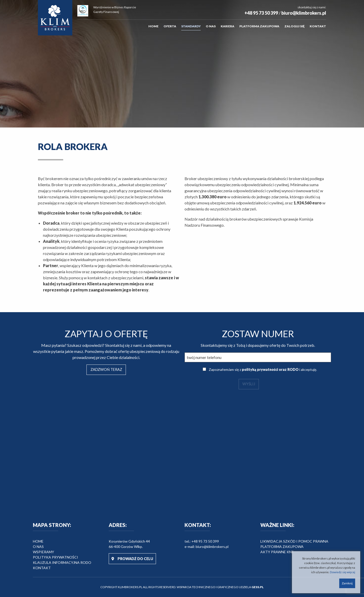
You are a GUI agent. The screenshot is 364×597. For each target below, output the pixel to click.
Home (153, 26)
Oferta (170, 26)
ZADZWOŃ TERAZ (106, 369)
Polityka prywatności (55, 557)
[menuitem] (153, 26)
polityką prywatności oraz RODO (270, 369)
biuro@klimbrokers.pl (304, 13)
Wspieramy (43, 552)
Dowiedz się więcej (343, 572)
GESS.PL (258, 587)
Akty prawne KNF (277, 552)
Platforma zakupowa (259, 26)
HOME (38, 541)
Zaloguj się (294, 26)
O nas (211, 26)
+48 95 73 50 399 (261, 13)
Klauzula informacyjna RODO (62, 562)
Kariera (227, 26)
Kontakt (318, 26)
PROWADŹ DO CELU (132, 559)
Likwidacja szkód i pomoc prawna (294, 541)
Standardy (191, 26)
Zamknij (347, 583)
